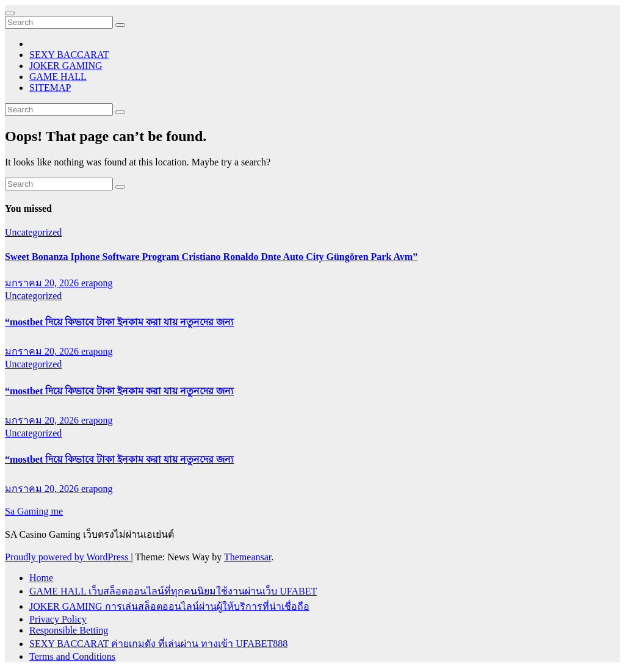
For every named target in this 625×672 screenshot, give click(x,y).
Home (41, 578)
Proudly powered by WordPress (68, 557)
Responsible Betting (69, 630)
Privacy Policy (58, 619)
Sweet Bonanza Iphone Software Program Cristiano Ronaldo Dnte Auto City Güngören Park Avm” (211, 257)
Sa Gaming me (34, 511)
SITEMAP (50, 88)
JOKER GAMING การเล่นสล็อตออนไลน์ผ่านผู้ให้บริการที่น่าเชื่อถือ (169, 606)
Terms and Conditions (72, 656)
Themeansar (247, 557)
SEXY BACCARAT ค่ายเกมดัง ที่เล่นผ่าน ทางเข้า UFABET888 (158, 644)
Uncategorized (33, 232)
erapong (97, 283)
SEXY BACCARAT (69, 55)
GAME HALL (58, 77)
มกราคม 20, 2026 (43, 283)
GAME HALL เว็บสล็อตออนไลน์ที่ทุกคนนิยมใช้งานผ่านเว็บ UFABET (173, 591)
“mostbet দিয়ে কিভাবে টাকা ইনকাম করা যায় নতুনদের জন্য (119, 322)
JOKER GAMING (66, 66)
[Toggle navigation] (10, 13)
